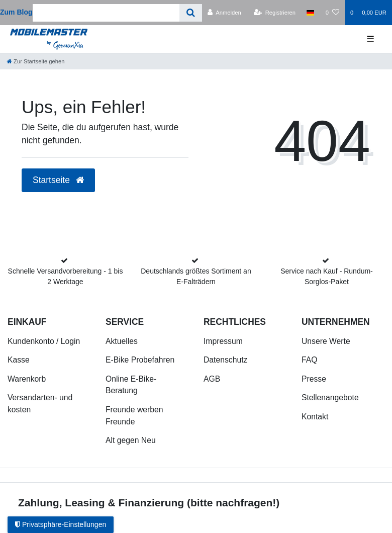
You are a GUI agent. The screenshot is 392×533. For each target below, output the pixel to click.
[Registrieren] (275, 13)
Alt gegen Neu (131, 440)
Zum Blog (16, 12)
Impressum (223, 341)
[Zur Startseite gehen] (36, 61)
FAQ (309, 360)
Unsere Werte (326, 341)
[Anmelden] (224, 13)
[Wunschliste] (332, 13)
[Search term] (106, 13)
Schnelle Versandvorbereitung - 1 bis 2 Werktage (66, 276)
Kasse (19, 360)
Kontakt (315, 417)
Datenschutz (225, 360)
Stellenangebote (330, 397)
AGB (212, 379)
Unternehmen (336, 322)
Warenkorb (27, 379)
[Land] (310, 13)
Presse (314, 379)
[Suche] (191, 13)
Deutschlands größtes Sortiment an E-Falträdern (196, 276)
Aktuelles (122, 341)
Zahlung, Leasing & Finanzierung (101, 503)
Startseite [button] (58, 180)
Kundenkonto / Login (44, 341)
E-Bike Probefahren (140, 360)
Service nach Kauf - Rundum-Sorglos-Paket (327, 276)
